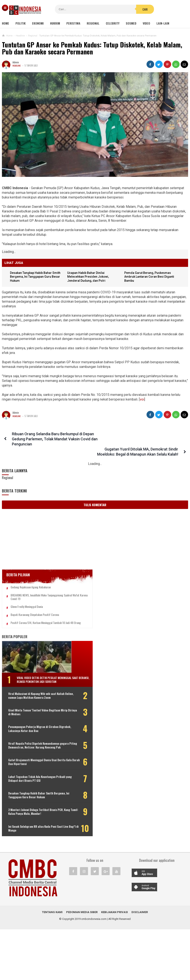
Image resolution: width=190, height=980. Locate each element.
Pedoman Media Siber (82, 963)
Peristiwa (73, 23)
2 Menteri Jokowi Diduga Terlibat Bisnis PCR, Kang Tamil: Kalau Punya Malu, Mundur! (30, 838)
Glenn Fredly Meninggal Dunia (27, 600)
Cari (122, 9)
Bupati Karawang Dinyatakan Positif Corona (35, 608)
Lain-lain (163, 23)
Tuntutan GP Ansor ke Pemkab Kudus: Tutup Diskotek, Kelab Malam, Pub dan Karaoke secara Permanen (92, 48)
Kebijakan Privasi (115, 963)
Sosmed (131, 23)
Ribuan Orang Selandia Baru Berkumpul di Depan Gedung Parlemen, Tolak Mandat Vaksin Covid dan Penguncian (51, 439)
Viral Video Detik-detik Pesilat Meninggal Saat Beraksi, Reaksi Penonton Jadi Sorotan (37, 679)
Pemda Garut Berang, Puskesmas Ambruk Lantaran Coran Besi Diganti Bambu (150, 277)
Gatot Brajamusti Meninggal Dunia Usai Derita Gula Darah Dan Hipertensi (30, 776)
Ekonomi (38, 23)
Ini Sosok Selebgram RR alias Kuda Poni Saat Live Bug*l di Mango (29, 856)
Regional (93, 23)
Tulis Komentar (95, 495)
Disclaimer (140, 963)
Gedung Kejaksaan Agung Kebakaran (31, 577)
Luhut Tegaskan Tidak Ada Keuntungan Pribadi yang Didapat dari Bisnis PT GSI (29, 797)
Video (146, 23)
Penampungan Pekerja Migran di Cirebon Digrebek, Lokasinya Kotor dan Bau (30, 735)
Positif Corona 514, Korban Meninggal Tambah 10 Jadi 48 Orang (31, 618)
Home (6, 23)
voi (142, 400)
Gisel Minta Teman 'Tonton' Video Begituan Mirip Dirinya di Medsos (29, 717)
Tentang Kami (52, 963)
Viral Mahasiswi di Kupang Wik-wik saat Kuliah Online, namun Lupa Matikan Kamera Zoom (29, 698)
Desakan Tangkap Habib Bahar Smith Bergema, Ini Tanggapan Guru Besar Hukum (36, 277)
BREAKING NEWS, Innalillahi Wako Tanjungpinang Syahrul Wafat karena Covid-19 (35, 589)
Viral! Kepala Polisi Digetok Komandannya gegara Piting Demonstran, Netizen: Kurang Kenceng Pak (34, 756)
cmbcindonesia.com (94, 970)
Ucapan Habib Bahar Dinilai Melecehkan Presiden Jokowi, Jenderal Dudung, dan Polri (89, 277)
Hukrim (55, 23)
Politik (21, 23)
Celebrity (113, 23)
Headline (17, 65)
